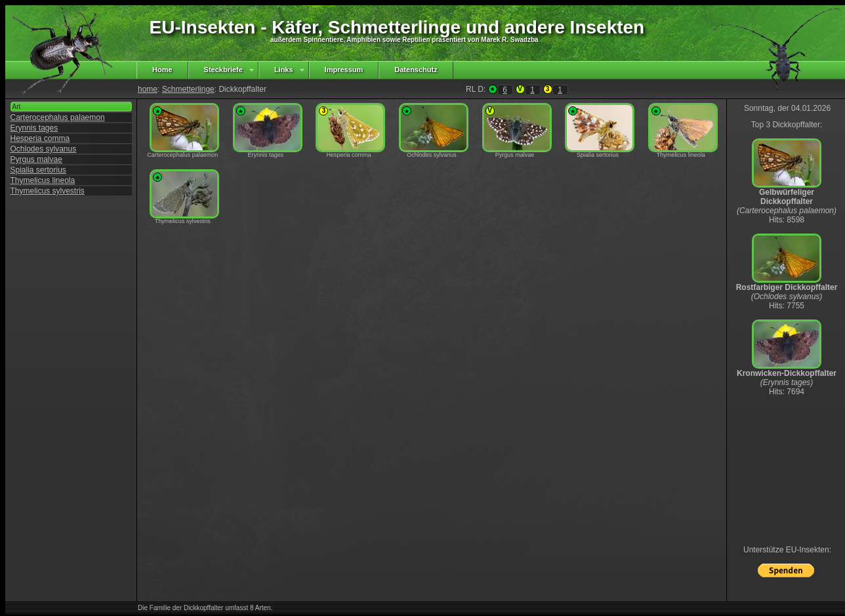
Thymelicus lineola (43, 180)
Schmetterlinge (188, 89)
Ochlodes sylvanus (44, 149)
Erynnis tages (34, 128)
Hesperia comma (40, 138)
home (148, 89)
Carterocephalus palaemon (58, 117)
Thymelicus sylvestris (48, 191)
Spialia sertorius (38, 170)
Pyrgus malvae (36, 159)
